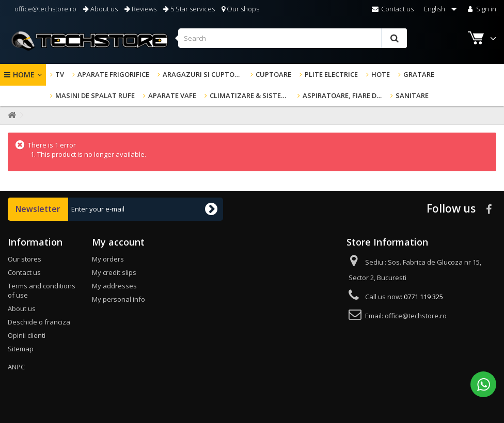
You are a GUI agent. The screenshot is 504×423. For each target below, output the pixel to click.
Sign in (481, 9)
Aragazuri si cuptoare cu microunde (204, 74)
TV (60, 74)
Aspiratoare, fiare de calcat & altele (344, 95)
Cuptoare (273, 74)
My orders (108, 259)
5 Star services (189, 9)
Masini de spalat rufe (95, 95)
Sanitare (412, 95)
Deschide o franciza (39, 322)
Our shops (240, 9)
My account (118, 242)
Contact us (393, 9)
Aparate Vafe (172, 95)
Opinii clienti (27, 335)
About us (100, 9)
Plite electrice (331, 74)
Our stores (25, 259)
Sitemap (21, 349)
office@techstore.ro (45, 9)
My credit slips (114, 272)
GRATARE (419, 74)
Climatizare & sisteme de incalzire (251, 95)
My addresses (114, 286)
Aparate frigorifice (113, 74)
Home (24, 75)
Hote (381, 74)
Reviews (140, 9)
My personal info (119, 299)
